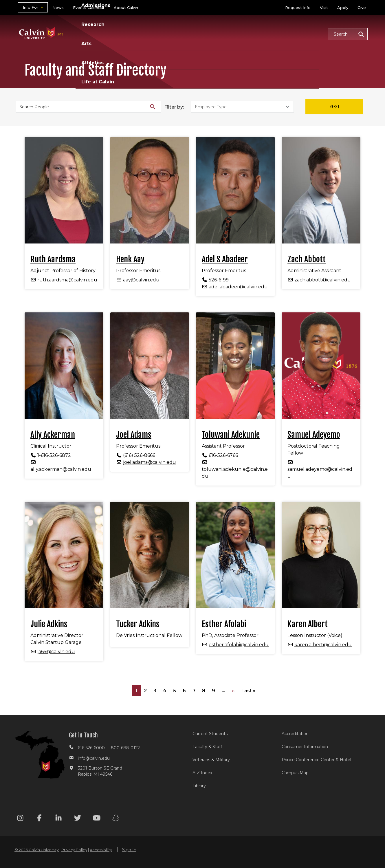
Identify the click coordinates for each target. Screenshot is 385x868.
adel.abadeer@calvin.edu (238, 287)
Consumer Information (305, 747)
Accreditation (295, 734)
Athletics (264, 34)
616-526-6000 (91, 748)
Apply (343, 8)
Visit (324, 8)
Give (362, 8)
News (58, 8)
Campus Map (295, 773)
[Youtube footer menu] (97, 819)
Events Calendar (89, 8)
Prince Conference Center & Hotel (316, 760)
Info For (31, 7)
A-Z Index (202, 773)
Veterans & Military (211, 760)
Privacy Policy (74, 850)
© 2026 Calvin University (37, 850)
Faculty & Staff (207, 747)
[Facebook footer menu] (39, 819)
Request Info (298, 8)
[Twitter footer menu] (78, 819)
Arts (236, 34)
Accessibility (101, 850)
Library (199, 786)
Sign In (129, 850)
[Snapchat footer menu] (116, 819)
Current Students (210, 734)
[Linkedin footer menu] (58, 819)
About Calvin (126, 8)
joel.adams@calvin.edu (150, 462)
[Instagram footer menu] (20, 819)
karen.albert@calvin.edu (323, 645)
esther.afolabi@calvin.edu (239, 645)
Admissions (170, 34)
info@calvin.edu (94, 758)
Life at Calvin (303, 34)
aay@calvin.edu (141, 280)
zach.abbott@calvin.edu (323, 280)
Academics (130, 34)
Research (208, 34)
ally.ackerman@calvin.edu (61, 469)
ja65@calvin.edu (56, 652)
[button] (348, 34)
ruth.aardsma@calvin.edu (67, 280)
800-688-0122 (125, 748)
